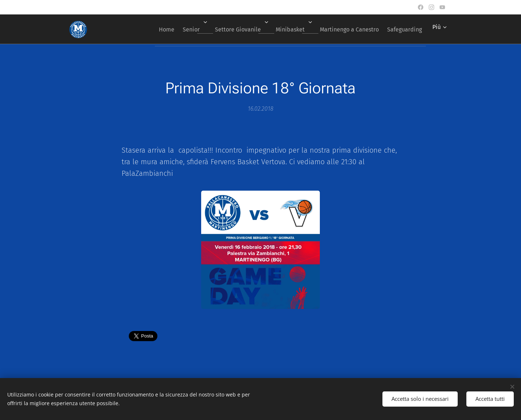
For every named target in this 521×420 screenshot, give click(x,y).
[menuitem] (146, 29)
